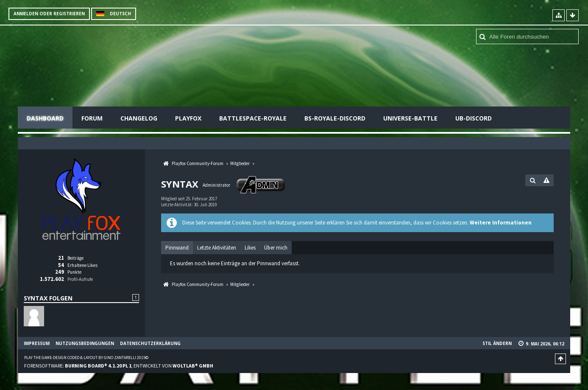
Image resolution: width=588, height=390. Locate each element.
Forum (92, 118)
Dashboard (45, 118)
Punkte (74, 272)
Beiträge (75, 258)
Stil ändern (497, 343)
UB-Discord (474, 118)
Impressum (37, 343)
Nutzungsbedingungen (85, 343)
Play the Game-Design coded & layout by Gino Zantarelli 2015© (86, 358)
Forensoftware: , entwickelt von (119, 366)
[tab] (177, 248)
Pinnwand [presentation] (177, 248)
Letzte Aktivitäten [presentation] (217, 248)
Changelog (139, 118)
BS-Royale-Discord (335, 118)
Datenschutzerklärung (150, 343)
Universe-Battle (410, 118)
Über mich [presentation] (276, 248)
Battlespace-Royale (253, 118)
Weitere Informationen (501, 223)
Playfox (188, 118)
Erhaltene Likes (82, 265)
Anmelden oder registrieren (49, 14)
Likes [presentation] (250, 248)
